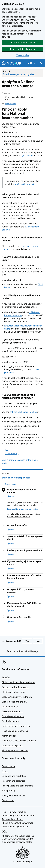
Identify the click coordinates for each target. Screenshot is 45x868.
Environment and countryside (16, 726)
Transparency (9, 791)
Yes (29, 641)
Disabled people (10, 707)
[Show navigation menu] (31, 63)
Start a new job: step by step (19, 74)
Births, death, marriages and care (18, 682)
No (40, 641)
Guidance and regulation (14, 776)
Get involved (8, 800)
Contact (31, 816)
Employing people (11, 721)
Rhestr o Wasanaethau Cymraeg (18, 823)
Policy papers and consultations (17, 786)
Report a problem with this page (23, 651)
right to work (27, 155)
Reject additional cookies (22, 49)
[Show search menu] (41, 63)
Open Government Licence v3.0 (17, 839)
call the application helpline (23, 412)
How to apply (10, 103)
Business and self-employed (15, 687)
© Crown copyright (23, 862)
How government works (13, 795)
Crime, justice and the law (14, 702)
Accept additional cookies (23, 42)
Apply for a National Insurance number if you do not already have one (24, 515)
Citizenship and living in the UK (17, 697)
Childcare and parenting (14, 692)
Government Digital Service (15, 827)
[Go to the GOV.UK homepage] (12, 63)
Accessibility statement (13, 816)
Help (4, 812)
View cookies (23, 55)
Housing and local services (15, 731)
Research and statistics (13, 781)
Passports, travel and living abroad (19, 741)
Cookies (22, 812)
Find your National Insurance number (23, 509)
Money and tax (9, 736)
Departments (8, 766)
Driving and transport (12, 711)
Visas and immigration (12, 745)
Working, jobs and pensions (15, 750)
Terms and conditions (12, 819)
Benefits (6, 677)
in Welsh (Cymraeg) (24, 184)
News (5, 771)
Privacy (12, 812)
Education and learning (13, 716)
